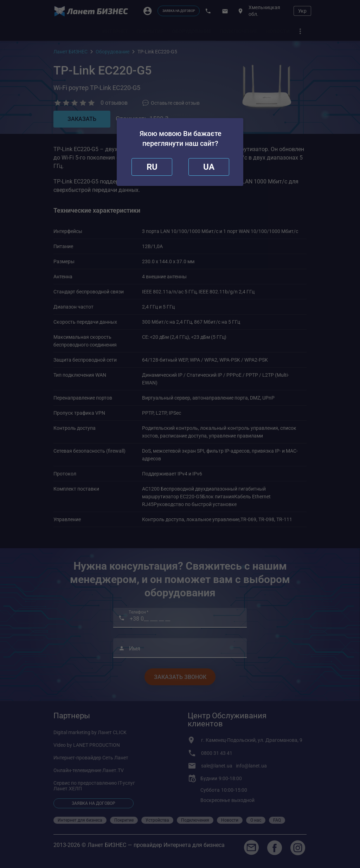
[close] (152, 167)
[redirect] (209, 167)
